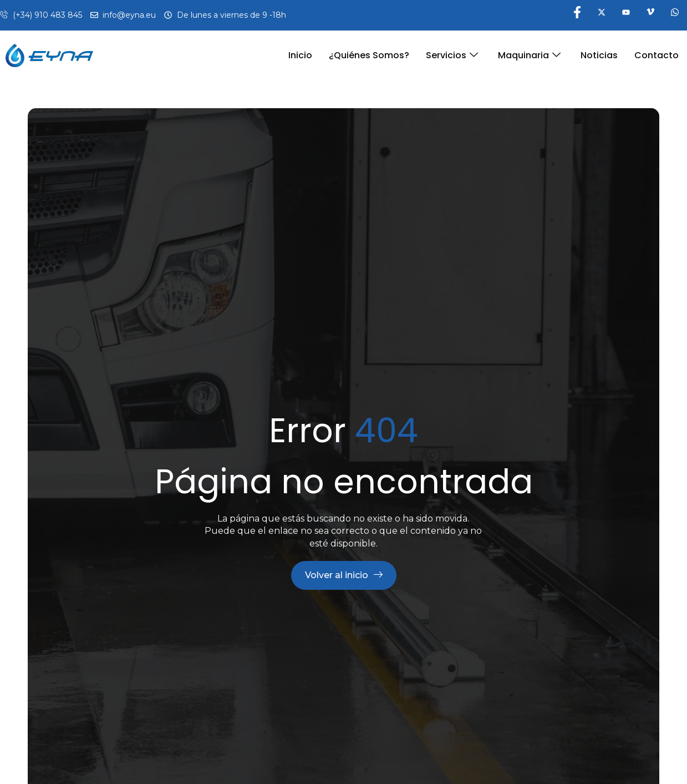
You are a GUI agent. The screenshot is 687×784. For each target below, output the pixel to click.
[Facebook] (577, 15)
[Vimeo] (650, 15)
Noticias (599, 55)
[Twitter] (601, 15)
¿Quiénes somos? (369, 55)
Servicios (452, 55)
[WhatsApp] (675, 15)
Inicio (300, 55)
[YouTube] (626, 15)
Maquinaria (529, 55)
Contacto (657, 55)
